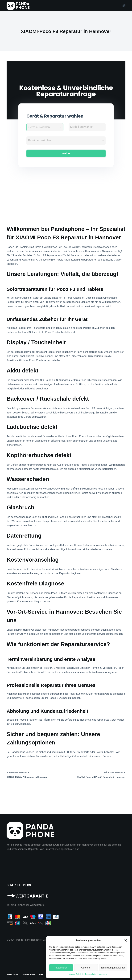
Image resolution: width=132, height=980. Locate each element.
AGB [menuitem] (41, 975)
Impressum (102, 974)
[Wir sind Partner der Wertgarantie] (66, 894)
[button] (126, 940)
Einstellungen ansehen (113, 968)
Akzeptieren (61, 968)
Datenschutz (91, 974)
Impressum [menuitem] (12, 975)
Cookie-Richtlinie (76, 974)
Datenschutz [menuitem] (29, 975)
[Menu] (124, 6)
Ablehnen (86, 968)
